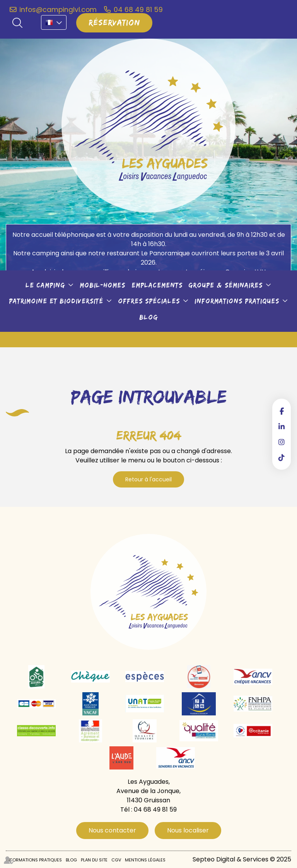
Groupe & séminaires (225, 285)
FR (54, 22)
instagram (282, 442)
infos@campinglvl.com (58, 10)
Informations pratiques (237, 301)
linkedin (282, 426)
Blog (148, 317)
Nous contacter (112, 830)
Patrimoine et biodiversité (56, 301)
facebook (282, 411)
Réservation (114, 22)
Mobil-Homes (102, 285)
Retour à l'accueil (148, 479)
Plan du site (94, 860)
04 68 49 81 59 (138, 10)
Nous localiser (188, 830)
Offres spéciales (149, 301)
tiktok (282, 457)
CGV (116, 860)
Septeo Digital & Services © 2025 (242, 859)
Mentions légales (145, 860)
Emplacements (157, 285)
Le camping (45, 285)
